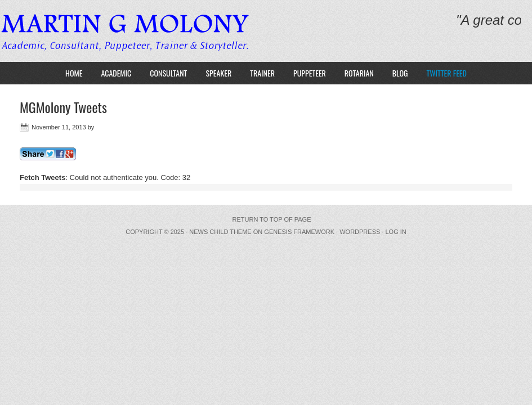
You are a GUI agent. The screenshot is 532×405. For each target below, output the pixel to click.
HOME (74, 73)
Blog (400, 73)
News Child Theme (220, 232)
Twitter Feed (447, 73)
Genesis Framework (299, 232)
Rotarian (359, 73)
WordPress (360, 232)
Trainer (262, 73)
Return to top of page (272, 219)
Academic (116, 73)
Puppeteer (310, 73)
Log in (395, 232)
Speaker (218, 73)
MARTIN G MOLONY (131, 31)
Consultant (168, 73)
